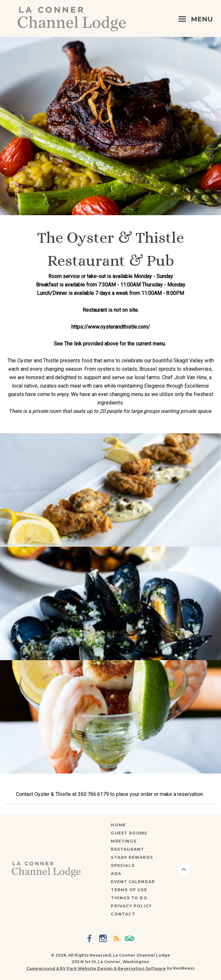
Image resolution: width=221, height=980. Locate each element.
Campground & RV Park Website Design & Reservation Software (96, 968)
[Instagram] (104, 939)
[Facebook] (91, 939)
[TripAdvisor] (131, 939)
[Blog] (117, 939)
